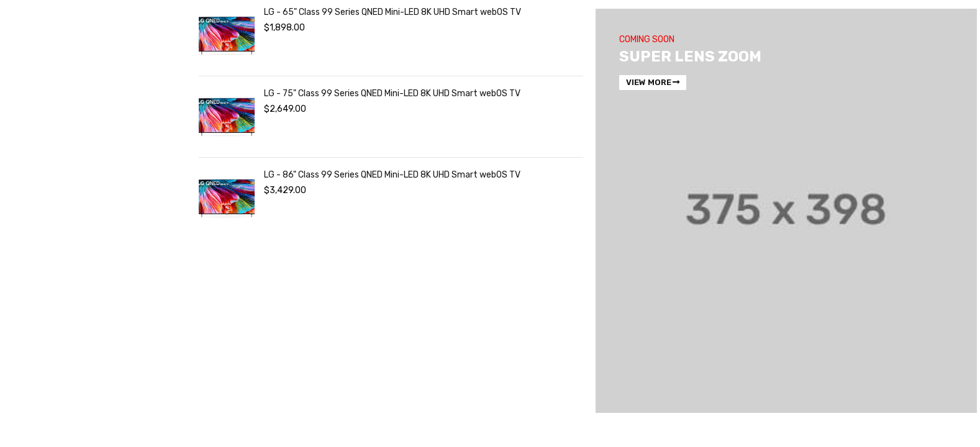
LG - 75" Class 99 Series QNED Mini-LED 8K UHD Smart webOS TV (392, 93)
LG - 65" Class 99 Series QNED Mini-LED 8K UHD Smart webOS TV (392, 12)
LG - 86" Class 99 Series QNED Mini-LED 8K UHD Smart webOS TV (392, 175)
